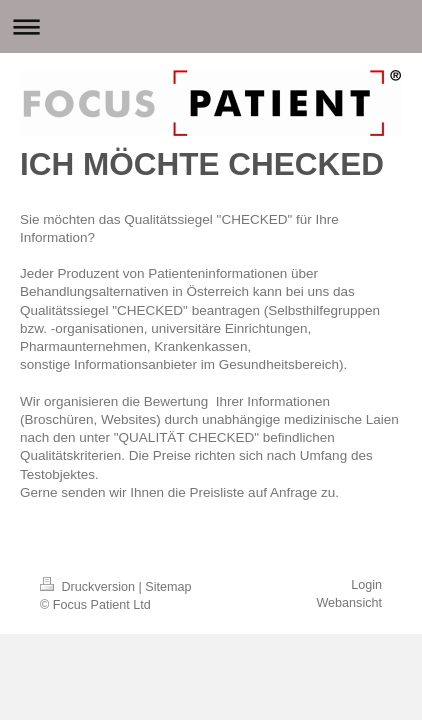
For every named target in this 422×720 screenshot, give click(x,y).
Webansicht (349, 603)
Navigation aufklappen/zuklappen (211, 26)
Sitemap (168, 587)
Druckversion (89, 587)
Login (366, 585)
